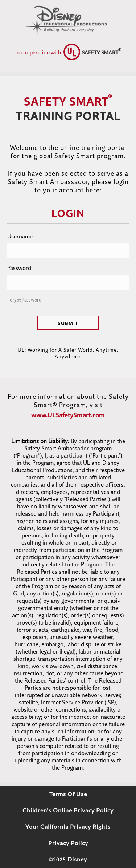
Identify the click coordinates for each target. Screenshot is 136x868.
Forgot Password (24, 300)
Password (19, 268)
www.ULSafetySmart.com (68, 415)
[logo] (68, 18)
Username (20, 236)
